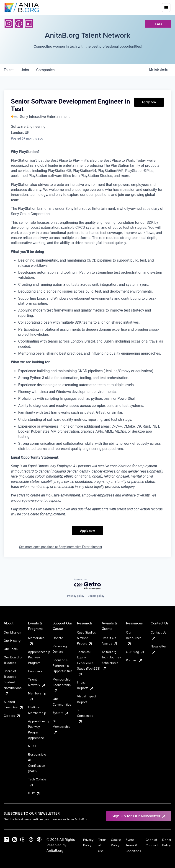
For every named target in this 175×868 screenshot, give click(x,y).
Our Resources (134, 638)
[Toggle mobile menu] (166, 8)
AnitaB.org (55, 850)
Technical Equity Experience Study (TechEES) (88, 663)
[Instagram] (9, 23)
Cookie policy (96, 596)
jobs (25, 70)
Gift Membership (62, 727)
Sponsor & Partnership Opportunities (63, 666)
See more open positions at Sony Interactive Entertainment (61, 547)
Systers (61, 713)
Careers (12, 716)
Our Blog (135, 652)
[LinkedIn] (29, 23)
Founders (35, 671)
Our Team (11, 649)
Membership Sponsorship (62, 685)
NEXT (32, 746)
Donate (58, 638)
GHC (34, 793)
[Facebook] (19, 23)
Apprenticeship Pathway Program (39, 657)
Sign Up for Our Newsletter (139, 816)
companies (45, 70)
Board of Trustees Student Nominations (13, 682)
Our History (12, 641)
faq (158, 24)
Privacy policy (76, 596)
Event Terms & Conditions (133, 845)
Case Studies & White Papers (86, 638)
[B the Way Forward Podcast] (39, 839)
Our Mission (12, 632)
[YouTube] (23, 839)
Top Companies (85, 716)
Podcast (134, 660)
